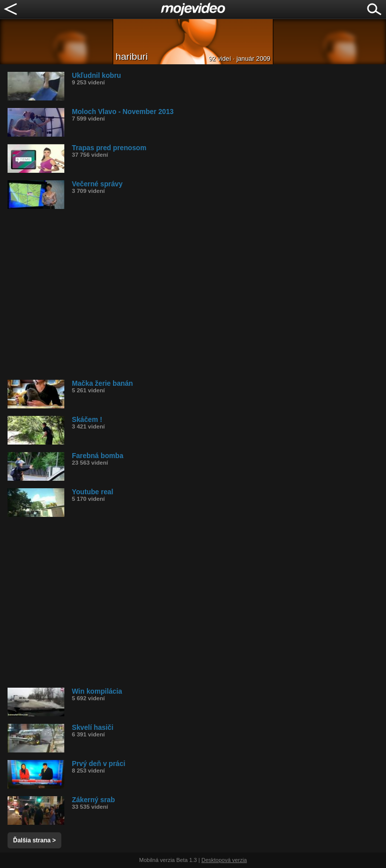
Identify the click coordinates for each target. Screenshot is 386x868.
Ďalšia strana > (34, 840)
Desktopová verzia (224, 860)
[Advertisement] (197, 294)
